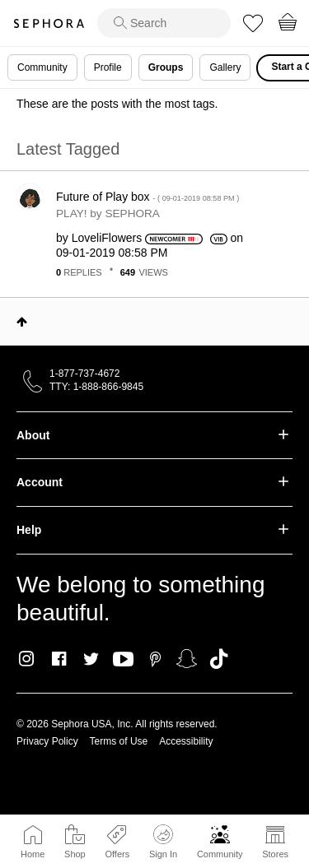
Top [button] (22, 322)
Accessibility (186, 741)
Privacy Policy (47, 741)
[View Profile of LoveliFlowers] (107, 238)
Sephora (49, 23)
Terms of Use (119, 741)
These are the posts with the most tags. (117, 104)
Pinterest (155, 659)
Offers (117, 854)
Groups (166, 67)
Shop (75, 854)
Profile (108, 67)
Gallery (225, 67)
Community (220, 854)
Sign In (163, 842)
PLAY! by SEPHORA (108, 214)
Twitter (91, 659)
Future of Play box (147, 197)
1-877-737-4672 (84, 374)
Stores (275, 854)
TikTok (219, 659)
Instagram (27, 659)
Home (33, 854)
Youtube (123, 660)
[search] (164, 23)
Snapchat (187, 659)
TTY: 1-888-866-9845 (96, 387)
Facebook (59, 659)
